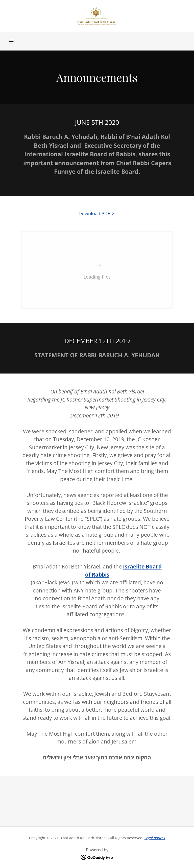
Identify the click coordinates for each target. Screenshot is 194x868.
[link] (97, 16)
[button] (11, 41)
